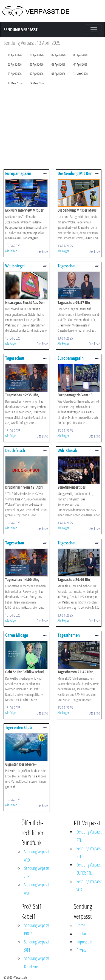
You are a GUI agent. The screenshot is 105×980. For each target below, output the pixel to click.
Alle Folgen (11, 251)
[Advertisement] (51, 129)
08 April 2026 (80, 55)
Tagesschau (67, 266)
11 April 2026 (15, 55)
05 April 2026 (59, 64)
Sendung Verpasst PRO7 (37, 929)
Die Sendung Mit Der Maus (75, 176)
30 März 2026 (15, 83)
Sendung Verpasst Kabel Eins (37, 962)
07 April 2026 (15, 64)
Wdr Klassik (67, 450)
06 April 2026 (37, 64)
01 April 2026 (59, 74)
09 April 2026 (59, 55)
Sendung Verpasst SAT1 (37, 946)
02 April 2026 (37, 74)
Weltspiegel (15, 266)
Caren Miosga (17, 635)
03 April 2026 (15, 74)
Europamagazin (18, 173)
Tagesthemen (69, 635)
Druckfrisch (15, 450)
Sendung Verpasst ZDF (37, 872)
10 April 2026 (37, 55)
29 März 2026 (37, 83)
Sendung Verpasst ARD (37, 856)
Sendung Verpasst (21, 30)
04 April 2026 (80, 64)
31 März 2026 (80, 74)
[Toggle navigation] (94, 30)
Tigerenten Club (19, 727)
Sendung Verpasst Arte (37, 889)
